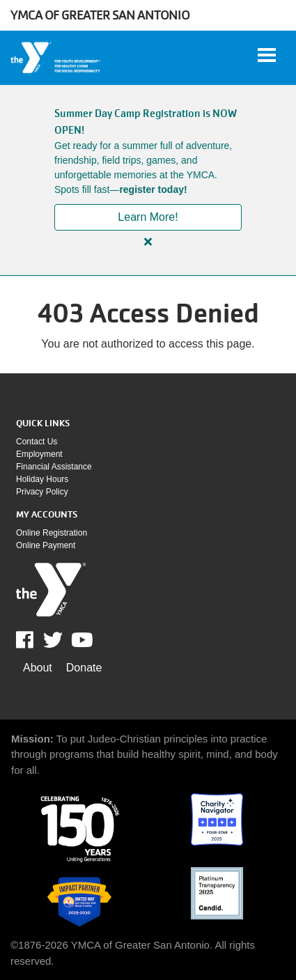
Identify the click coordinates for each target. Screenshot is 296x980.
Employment (39, 454)
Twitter (53, 640)
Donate (84, 668)
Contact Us (37, 442)
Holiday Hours (42, 479)
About (38, 668)
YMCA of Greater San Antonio (100, 15)
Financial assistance (54, 467)
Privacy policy (42, 492)
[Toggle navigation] (267, 55)
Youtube (81, 640)
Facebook (34, 640)
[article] (148, 180)
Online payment (46, 545)
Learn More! (148, 217)
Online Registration (52, 533)
